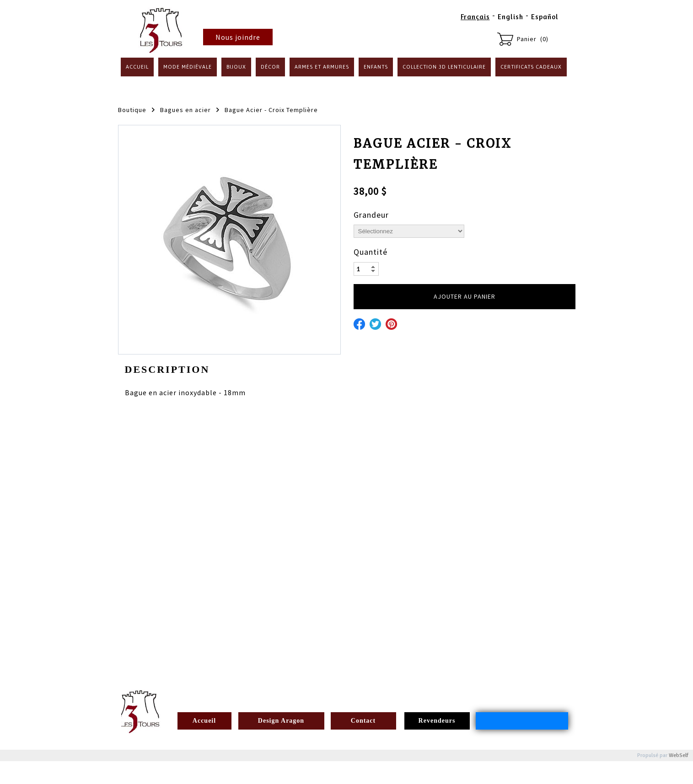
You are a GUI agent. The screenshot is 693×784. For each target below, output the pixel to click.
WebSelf (679, 755)
